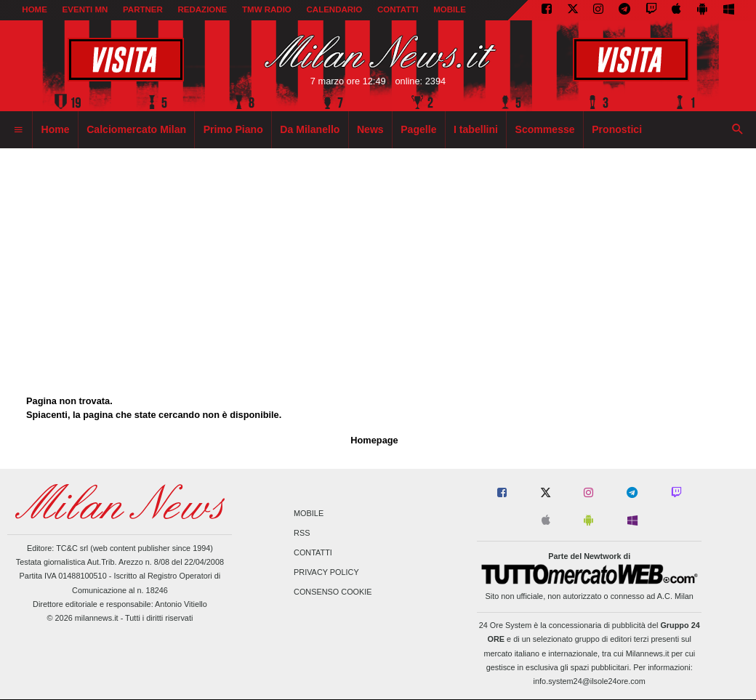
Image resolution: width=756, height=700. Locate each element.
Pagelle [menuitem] (418, 129)
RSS (302, 533)
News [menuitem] (370, 129)
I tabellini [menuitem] (476, 129)
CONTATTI (398, 9)
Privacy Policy (326, 573)
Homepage (374, 440)
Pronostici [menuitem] (617, 129)
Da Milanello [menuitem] (310, 129)
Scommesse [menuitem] (545, 129)
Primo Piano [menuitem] (233, 129)
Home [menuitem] (56, 129)
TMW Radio (267, 9)
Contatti (313, 552)
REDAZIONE (202, 9)
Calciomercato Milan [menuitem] (136, 129)
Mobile (309, 513)
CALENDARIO (335, 9)
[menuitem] (18, 130)
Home (35, 9)
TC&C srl (72, 548)
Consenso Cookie (333, 592)
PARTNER (143, 9)
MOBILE (450, 9)
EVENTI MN (85, 9)
